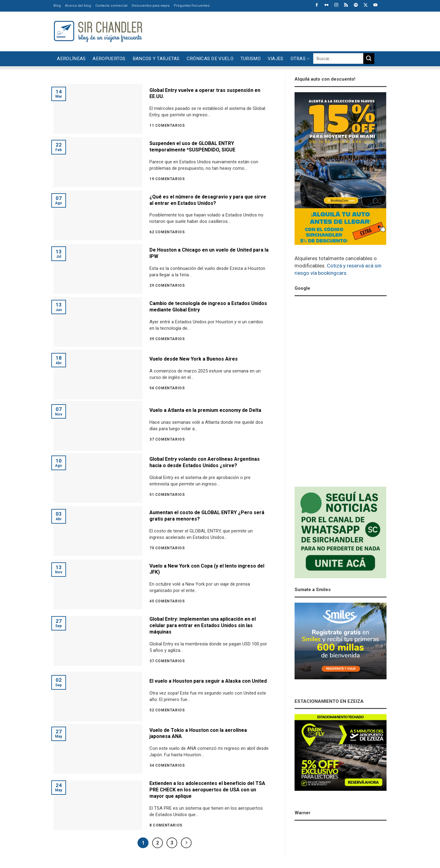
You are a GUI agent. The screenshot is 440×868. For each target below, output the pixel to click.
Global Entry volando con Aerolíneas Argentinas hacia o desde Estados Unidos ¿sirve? (205, 462)
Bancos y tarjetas (156, 59)
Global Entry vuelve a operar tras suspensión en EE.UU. (205, 93)
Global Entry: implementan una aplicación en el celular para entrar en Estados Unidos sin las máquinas (203, 625)
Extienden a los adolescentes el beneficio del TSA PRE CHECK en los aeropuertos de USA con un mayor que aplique (207, 790)
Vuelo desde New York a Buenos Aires (194, 359)
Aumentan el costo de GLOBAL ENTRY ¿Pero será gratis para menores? (207, 516)
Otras (300, 59)
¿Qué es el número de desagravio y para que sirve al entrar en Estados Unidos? (208, 200)
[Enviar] (369, 59)
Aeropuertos (109, 59)
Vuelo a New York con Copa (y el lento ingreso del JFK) (207, 569)
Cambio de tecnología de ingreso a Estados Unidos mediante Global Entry (208, 307)
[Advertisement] (275, 31)
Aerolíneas (71, 59)
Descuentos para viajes (151, 6)
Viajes (276, 59)
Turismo (251, 59)
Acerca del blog (78, 6)
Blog (57, 6)
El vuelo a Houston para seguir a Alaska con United (208, 681)
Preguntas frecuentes (192, 6)
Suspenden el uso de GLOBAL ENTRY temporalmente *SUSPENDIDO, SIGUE (192, 147)
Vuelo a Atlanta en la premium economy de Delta (205, 410)
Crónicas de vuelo (210, 59)
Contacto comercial (111, 6)
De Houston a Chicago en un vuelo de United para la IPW (209, 253)
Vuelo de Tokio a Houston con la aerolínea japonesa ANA (198, 733)
